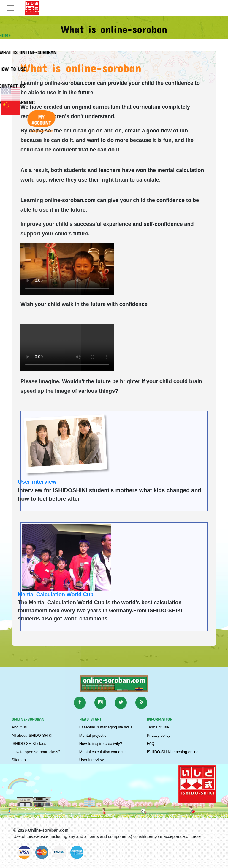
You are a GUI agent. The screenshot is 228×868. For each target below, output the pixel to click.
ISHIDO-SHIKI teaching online (172, 752)
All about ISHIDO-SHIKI (32, 735)
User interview (37, 482)
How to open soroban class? (36, 752)
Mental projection (94, 735)
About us (19, 727)
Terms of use (158, 727)
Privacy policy (158, 735)
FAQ (151, 743)
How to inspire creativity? (101, 743)
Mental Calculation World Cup (56, 595)
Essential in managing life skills (106, 727)
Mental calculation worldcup (103, 752)
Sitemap (19, 760)
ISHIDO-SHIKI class (29, 743)
